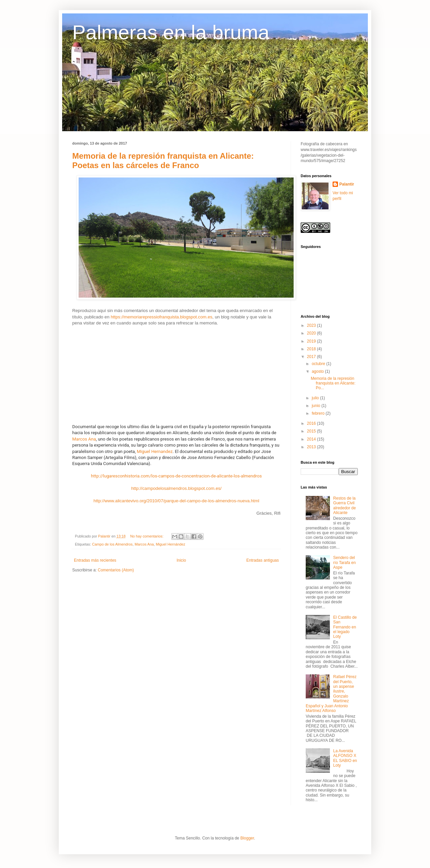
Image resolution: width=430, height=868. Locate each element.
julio (316, 398)
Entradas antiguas (263, 560)
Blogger (247, 838)
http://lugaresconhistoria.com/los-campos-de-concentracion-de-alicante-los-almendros (176, 476)
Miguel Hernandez (155, 451)
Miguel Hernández (171, 544)
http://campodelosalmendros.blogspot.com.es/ (176, 488)
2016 (312, 423)
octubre (319, 364)
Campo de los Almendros (112, 544)
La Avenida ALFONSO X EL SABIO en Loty (345, 758)
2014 (312, 439)
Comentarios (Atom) (116, 570)
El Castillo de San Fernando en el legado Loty (345, 627)
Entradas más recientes (95, 560)
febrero (319, 413)
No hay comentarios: (147, 536)
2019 (312, 341)
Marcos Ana (84, 439)
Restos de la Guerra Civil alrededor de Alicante (345, 505)
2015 (312, 431)
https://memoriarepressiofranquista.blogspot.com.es (161, 317)
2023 (312, 325)
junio (317, 406)
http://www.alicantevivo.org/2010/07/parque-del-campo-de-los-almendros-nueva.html (176, 501)
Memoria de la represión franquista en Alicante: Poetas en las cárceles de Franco (163, 161)
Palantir (347, 184)
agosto (318, 371)
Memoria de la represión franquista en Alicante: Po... (333, 383)
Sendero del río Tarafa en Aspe (345, 563)
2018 (312, 349)
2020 (312, 333)
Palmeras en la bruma (171, 32)
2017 (312, 357)
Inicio (181, 560)
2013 (312, 447)
